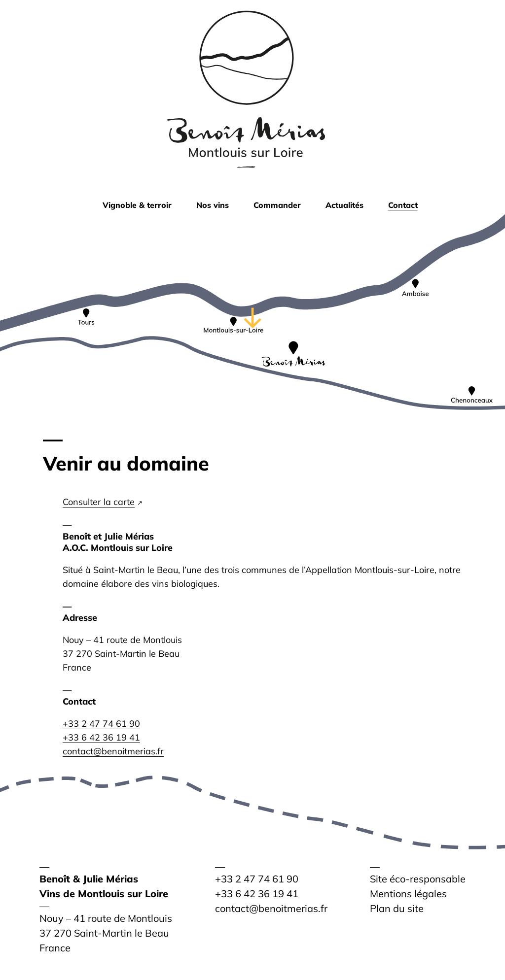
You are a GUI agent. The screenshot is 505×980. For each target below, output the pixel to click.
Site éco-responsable (418, 879)
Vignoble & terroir (137, 205)
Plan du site (397, 908)
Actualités (344, 205)
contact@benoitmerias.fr (113, 751)
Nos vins (213, 205)
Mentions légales (408, 894)
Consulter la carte (99, 502)
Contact (403, 205)
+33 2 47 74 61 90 (101, 724)
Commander (277, 205)
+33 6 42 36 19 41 (101, 737)
